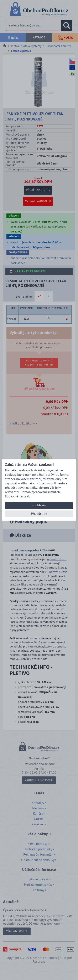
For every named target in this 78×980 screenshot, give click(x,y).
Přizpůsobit (39, 514)
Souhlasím (39, 505)
